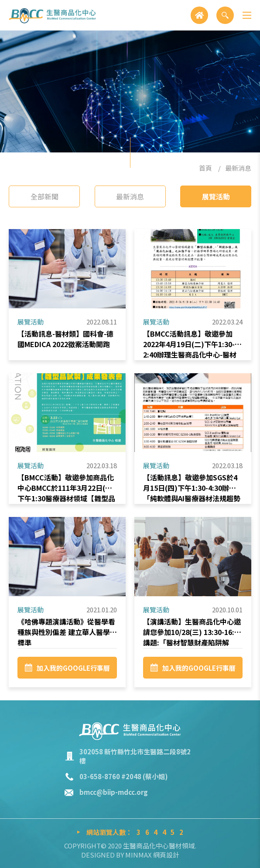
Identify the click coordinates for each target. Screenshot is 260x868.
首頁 (205, 168)
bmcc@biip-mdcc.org (114, 792)
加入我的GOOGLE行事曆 (67, 672)
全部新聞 (44, 196)
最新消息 (238, 168)
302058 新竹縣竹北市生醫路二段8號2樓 (135, 756)
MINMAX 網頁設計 (152, 855)
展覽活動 (216, 196)
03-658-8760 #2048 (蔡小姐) (124, 776)
